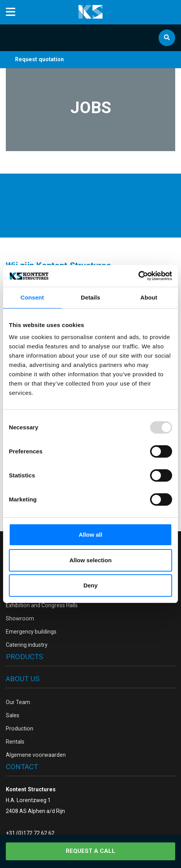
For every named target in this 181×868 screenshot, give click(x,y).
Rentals (15, 742)
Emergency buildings (31, 632)
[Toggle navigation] (11, 12)
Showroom (20, 618)
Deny (91, 585)
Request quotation (39, 59)
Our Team (18, 702)
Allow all (91, 535)
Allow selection (90, 560)
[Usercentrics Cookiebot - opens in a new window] (138, 276)
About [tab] (149, 297)
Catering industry (27, 645)
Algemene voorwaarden (36, 755)
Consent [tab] (32, 297)
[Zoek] (167, 38)
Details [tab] (90, 297)
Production (20, 728)
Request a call (90, 851)
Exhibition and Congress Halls (42, 605)
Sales (13, 715)
